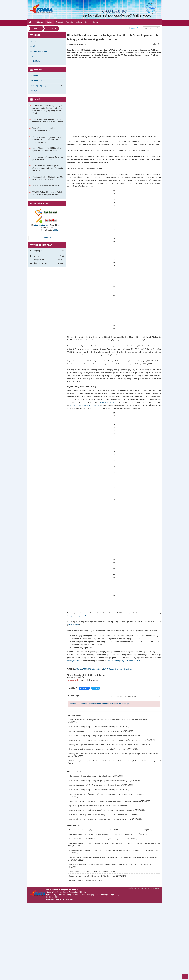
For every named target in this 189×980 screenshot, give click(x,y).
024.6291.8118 (61, 977)
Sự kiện (33, 46)
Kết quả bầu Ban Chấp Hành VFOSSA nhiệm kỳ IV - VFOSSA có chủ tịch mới (98, 892)
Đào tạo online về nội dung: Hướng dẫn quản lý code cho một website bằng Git (100, 813)
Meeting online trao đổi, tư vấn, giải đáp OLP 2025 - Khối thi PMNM (48, 178)
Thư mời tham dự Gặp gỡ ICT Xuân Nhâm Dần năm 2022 (91, 853)
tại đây (55, 230)
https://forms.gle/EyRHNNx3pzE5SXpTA (85, 444)
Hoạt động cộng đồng (38, 86)
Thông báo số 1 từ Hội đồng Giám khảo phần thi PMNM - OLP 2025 (48, 158)
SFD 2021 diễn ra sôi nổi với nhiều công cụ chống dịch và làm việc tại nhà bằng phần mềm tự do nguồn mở (110, 942)
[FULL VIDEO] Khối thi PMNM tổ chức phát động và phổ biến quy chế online (98, 826)
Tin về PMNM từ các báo (39, 81)
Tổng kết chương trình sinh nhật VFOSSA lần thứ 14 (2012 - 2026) (45, 129)
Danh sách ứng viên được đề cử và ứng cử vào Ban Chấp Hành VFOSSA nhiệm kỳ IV (102, 887)
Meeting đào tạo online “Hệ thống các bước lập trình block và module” (96, 808)
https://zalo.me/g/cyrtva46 (77, 693)
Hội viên (95, 22)
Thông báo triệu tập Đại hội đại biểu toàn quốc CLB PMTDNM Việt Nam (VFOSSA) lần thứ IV (105, 878)
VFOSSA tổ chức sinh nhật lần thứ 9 (83, 958)
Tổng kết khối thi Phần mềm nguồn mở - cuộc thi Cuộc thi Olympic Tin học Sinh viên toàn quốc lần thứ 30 (110, 797)
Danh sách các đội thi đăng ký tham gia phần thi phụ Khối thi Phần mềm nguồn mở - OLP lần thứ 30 (108, 817)
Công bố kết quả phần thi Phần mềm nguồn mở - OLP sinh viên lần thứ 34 (47, 149)
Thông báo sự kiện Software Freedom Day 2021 (87, 949)
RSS (87, 22)
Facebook (84, 766)
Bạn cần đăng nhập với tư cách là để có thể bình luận (99, 781)
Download (59, 22)
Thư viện (34, 91)
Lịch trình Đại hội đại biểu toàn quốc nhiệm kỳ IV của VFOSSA (93, 883)
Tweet (96, 766)
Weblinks (70, 22)
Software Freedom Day (39, 51)
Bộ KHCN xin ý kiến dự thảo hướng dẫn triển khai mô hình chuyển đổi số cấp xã (48, 121)
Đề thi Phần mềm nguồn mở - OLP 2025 (48, 186)
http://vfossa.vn (73, 702)
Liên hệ (79, 22)
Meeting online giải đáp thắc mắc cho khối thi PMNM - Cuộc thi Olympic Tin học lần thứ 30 (104, 822)
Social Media (35, 61)
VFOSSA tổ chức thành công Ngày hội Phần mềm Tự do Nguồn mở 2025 (47, 193)
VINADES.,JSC (154, 965)
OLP (32, 56)
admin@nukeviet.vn (107, 441)
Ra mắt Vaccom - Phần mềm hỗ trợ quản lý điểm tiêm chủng (92, 953)
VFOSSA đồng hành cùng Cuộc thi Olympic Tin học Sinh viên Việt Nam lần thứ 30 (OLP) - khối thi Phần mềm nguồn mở (115, 838)
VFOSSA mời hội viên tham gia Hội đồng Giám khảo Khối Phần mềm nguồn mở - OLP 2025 (48, 168)
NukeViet (137, 965)
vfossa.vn (47, 238)
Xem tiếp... (71, 845)
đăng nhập (45, 225)
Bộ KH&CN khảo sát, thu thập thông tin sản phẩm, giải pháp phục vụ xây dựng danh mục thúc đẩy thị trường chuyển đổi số (47, 109)
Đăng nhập (135, 28)
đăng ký (37, 225)
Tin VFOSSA (35, 76)
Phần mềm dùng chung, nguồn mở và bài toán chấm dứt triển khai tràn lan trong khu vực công (47, 139)
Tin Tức (49, 22)
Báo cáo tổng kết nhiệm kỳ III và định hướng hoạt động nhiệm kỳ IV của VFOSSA (100, 896)
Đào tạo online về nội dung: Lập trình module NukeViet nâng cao (94, 804)
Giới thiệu (39, 22)
